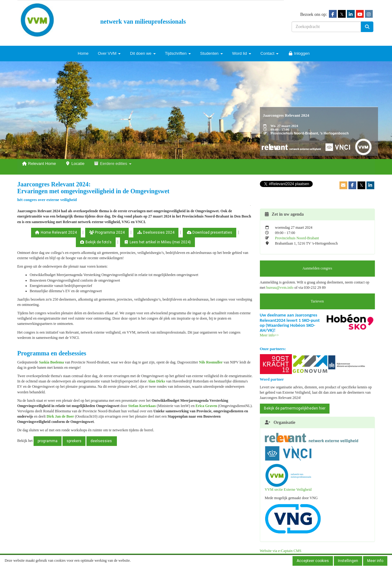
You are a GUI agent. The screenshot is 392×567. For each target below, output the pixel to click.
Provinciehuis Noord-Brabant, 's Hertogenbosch (309, 133)
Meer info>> (269, 335)
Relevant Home (39, 164)
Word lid (242, 53)
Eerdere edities (113, 164)
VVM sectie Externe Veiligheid (288, 478)
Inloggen (299, 53)
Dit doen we (143, 53)
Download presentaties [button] (210, 232)
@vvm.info (280, 288)
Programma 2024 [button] (107, 232)
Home (83, 53)
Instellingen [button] (348, 561)
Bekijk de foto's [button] (96, 242)
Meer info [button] (375, 561)
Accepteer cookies (313, 561)
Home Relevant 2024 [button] (56, 232)
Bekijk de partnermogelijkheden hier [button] (295, 408)
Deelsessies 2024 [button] (156, 232)
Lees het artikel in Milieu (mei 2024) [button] (157, 242)
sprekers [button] (74, 441)
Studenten (212, 53)
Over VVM (109, 53)
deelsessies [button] (102, 441)
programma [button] (48, 441)
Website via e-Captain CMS (281, 551)
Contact (270, 53)
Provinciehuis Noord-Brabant (297, 238)
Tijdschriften (178, 53)
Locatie (75, 164)
